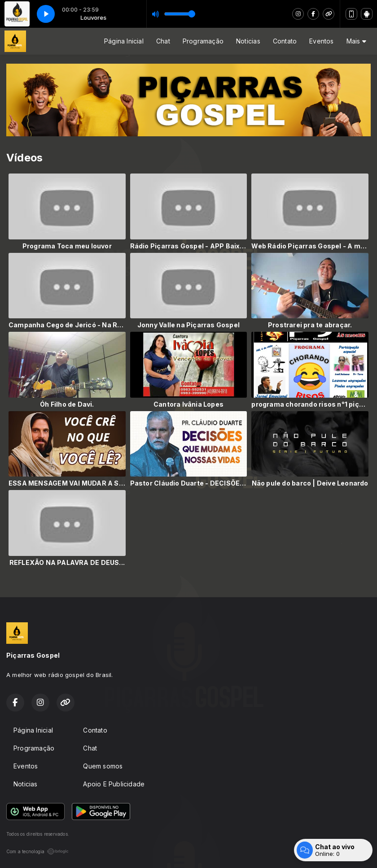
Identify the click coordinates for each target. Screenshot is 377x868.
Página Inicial (124, 41)
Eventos (321, 41)
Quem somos (103, 766)
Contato (285, 41)
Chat (163, 41)
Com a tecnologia (37, 851)
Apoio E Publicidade (114, 784)
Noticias (248, 41)
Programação (203, 41)
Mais (356, 41)
